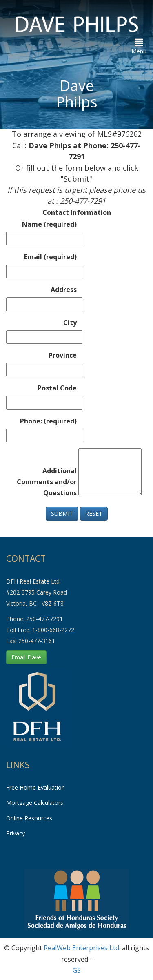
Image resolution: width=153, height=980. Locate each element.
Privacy (16, 833)
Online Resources (29, 818)
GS (77, 970)
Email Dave (26, 657)
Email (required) (50, 257)
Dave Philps (77, 94)
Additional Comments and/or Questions (47, 482)
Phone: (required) (48, 421)
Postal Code (57, 388)
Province (63, 355)
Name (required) (49, 224)
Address (64, 290)
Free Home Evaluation (35, 787)
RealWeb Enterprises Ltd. (82, 948)
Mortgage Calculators (35, 803)
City (70, 323)
